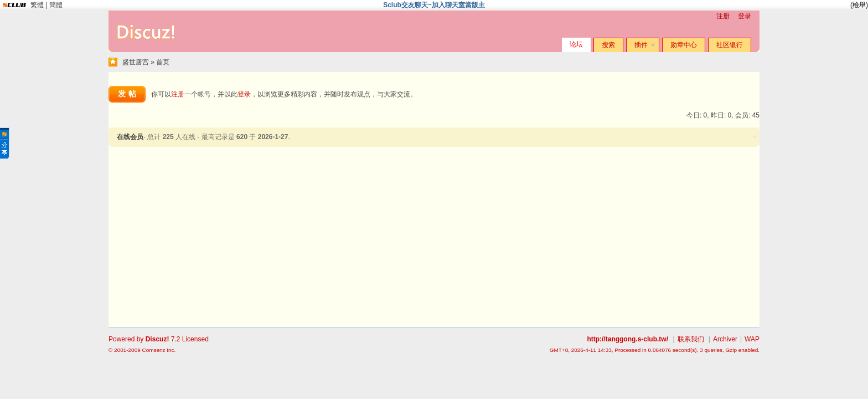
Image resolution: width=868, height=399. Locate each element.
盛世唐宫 (136, 62)
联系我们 (691, 339)
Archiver (725, 339)
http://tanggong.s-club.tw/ (627, 339)
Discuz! (157, 339)
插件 (641, 45)
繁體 (37, 5)
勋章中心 (684, 45)
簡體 (56, 5)
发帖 (128, 94)
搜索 (608, 45)
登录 (745, 16)
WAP (752, 339)
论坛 (576, 44)
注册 (723, 16)
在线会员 (130, 137)
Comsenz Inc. (159, 350)
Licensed (195, 339)
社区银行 (730, 45)
